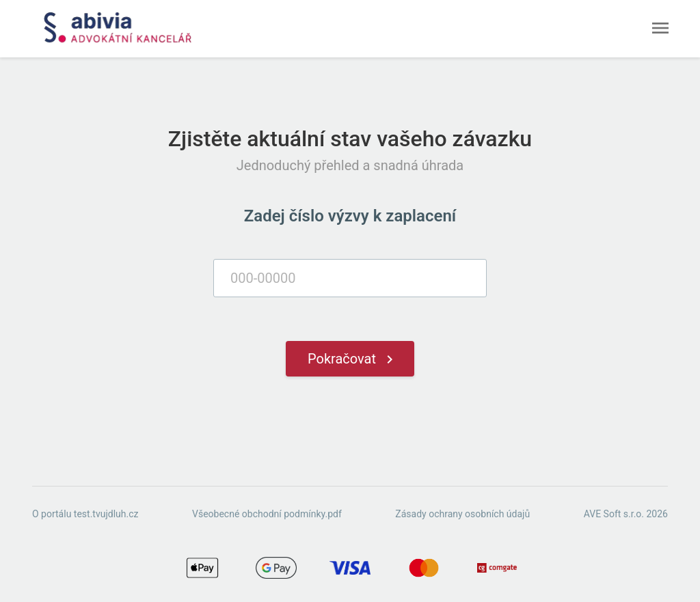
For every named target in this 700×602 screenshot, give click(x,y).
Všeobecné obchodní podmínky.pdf (267, 514)
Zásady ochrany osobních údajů (462, 514)
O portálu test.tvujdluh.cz (85, 514)
